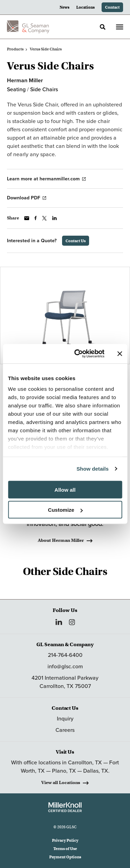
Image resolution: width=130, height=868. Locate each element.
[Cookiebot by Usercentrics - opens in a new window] (77, 354)
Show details (93, 469)
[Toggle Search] (103, 27)
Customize (65, 510)
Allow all (65, 489)
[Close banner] (120, 353)
